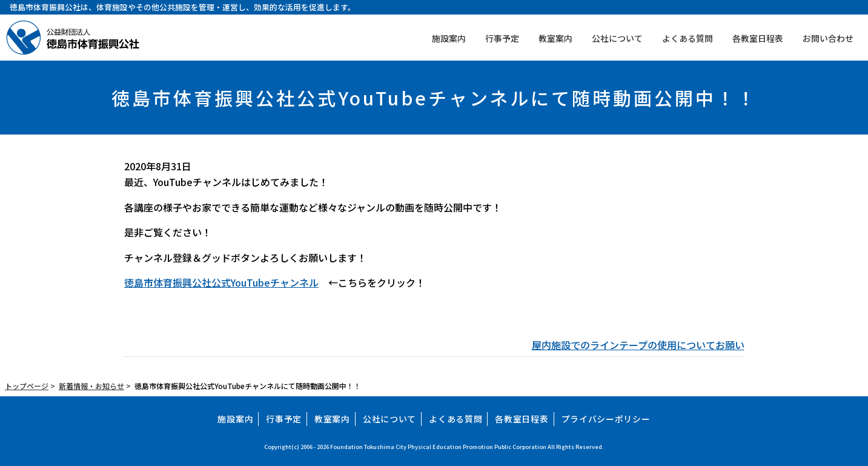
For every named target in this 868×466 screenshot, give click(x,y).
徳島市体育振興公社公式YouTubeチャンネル (221, 282)
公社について (617, 38)
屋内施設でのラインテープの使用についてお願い (638, 345)
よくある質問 (687, 38)
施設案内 (449, 38)
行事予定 (502, 38)
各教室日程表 (758, 38)
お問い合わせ (828, 38)
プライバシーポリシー (606, 419)
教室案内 (555, 38)
